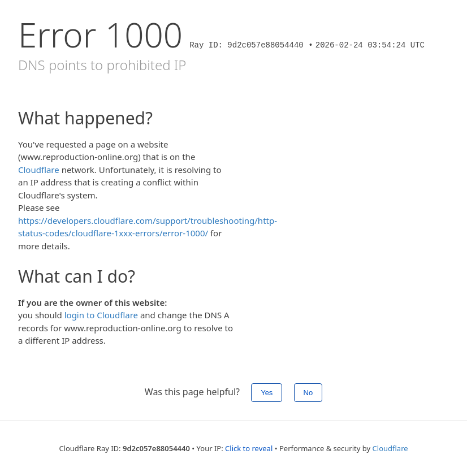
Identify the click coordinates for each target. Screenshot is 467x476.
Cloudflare (39, 170)
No (308, 393)
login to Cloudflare (101, 315)
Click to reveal (249, 448)
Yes (267, 393)
